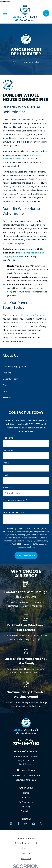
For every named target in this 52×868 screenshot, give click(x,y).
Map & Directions (26, 764)
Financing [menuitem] (7, 373)
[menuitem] (26, 848)
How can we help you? (13, 512)
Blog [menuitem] (5, 385)
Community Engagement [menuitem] (14, 366)
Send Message (26, 555)
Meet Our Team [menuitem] (10, 379)
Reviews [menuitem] (7, 397)
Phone (6, 463)
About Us (26, 797)
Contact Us (26, 811)
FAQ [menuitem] (5, 391)
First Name (8, 438)
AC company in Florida (31, 315)
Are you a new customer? (15, 500)
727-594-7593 (26, 744)
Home (26, 793)
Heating (26, 806)
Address (7, 488)
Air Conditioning (26, 802)
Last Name (8, 450)
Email (5, 475)
